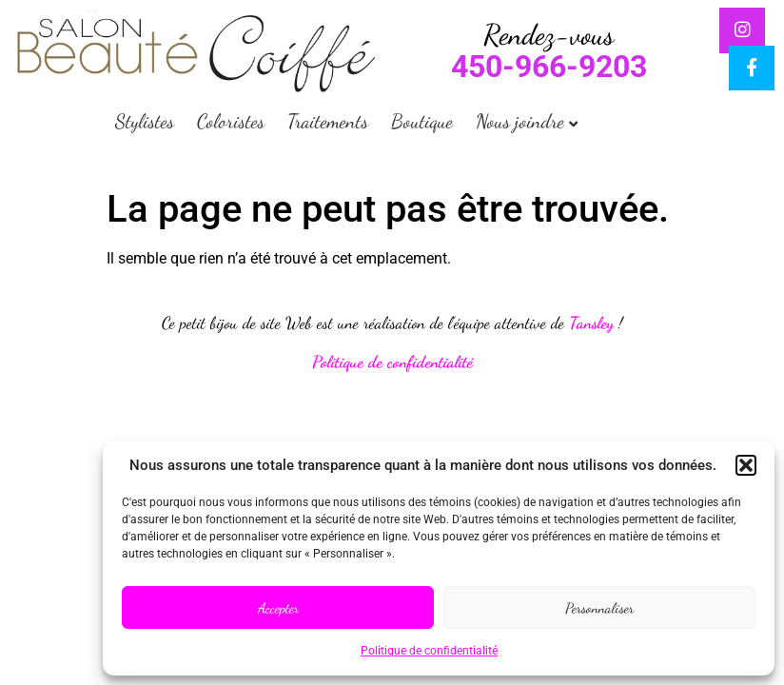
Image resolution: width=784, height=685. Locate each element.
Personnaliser (599, 608)
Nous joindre (520, 121)
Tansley (591, 323)
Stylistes (145, 121)
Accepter (278, 608)
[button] (746, 465)
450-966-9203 (549, 67)
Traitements (328, 121)
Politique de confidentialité (429, 651)
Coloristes (231, 121)
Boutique (422, 121)
